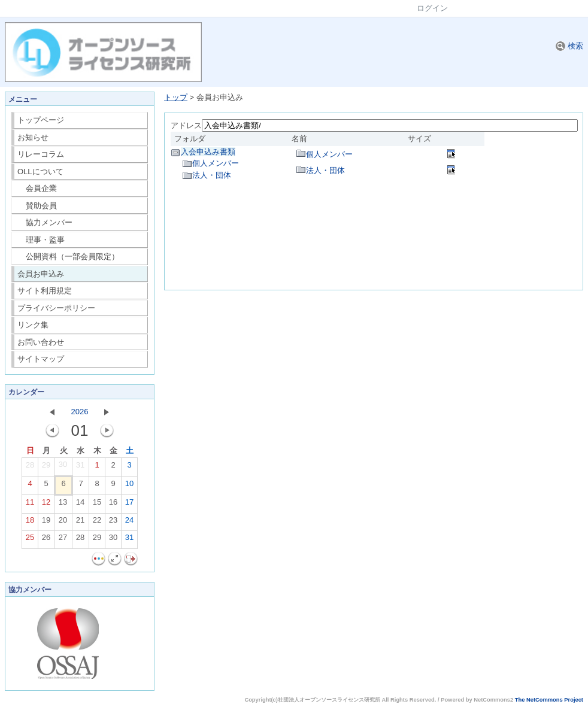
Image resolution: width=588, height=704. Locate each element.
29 (46, 468)
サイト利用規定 (45, 291)
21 (80, 523)
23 (113, 523)
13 (63, 505)
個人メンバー (216, 163)
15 (97, 505)
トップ (176, 97)
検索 (569, 46)
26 (46, 540)
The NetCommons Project (549, 700)
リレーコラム (41, 154)
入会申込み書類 (208, 152)
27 (63, 540)
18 (30, 523)
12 (46, 505)
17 (129, 505)
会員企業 (37, 188)
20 (63, 523)
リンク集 (33, 325)
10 (129, 486)
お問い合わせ (41, 342)
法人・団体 (212, 175)
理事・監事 (41, 240)
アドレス (186, 125)
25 (30, 540)
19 (46, 523)
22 (97, 523)
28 (30, 468)
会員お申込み (41, 274)
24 (129, 523)
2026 (80, 412)
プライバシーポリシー (56, 308)
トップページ (41, 120)
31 (80, 468)
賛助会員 (37, 206)
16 (113, 505)
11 (30, 505)
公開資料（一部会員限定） (69, 257)
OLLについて (40, 172)
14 (80, 505)
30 (63, 467)
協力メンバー (45, 222)
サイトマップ (41, 359)
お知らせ (33, 137)
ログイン (432, 8)
